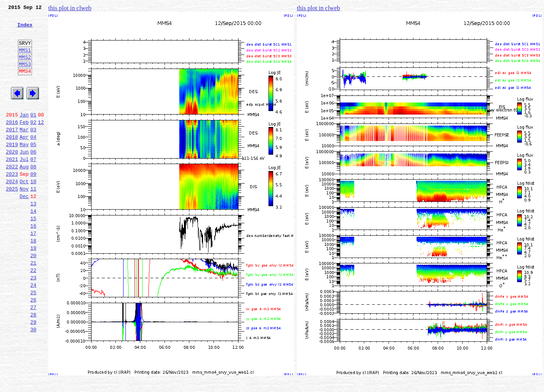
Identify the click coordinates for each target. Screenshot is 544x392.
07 (34, 185)
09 (34, 202)
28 (34, 365)
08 (34, 193)
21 (34, 305)
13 (34, 236)
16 (34, 262)
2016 (12, 142)
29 (34, 373)
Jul (24, 185)
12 (41, 142)
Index (25, 29)
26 (34, 348)
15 (34, 253)
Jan (24, 133)
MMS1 (25, 59)
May (24, 168)
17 (34, 270)
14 (34, 245)
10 (34, 210)
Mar (24, 150)
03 (34, 150)
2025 (12, 219)
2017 (12, 150)
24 (34, 330)
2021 (12, 185)
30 (34, 382)
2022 (12, 193)
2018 (12, 159)
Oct (24, 210)
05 (34, 168)
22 (34, 313)
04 (34, 159)
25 (34, 339)
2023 (12, 202)
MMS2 (25, 67)
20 (34, 296)
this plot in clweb (70, 8)
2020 (12, 176)
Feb (24, 142)
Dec (24, 228)
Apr (24, 159)
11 (34, 219)
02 (34, 142)
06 (34, 176)
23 (34, 322)
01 (34, 133)
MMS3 (25, 76)
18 (34, 279)
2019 (12, 168)
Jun (24, 176)
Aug (24, 193)
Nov (24, 219)
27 (34, 356)
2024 (12, 210)
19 (34, 288)
